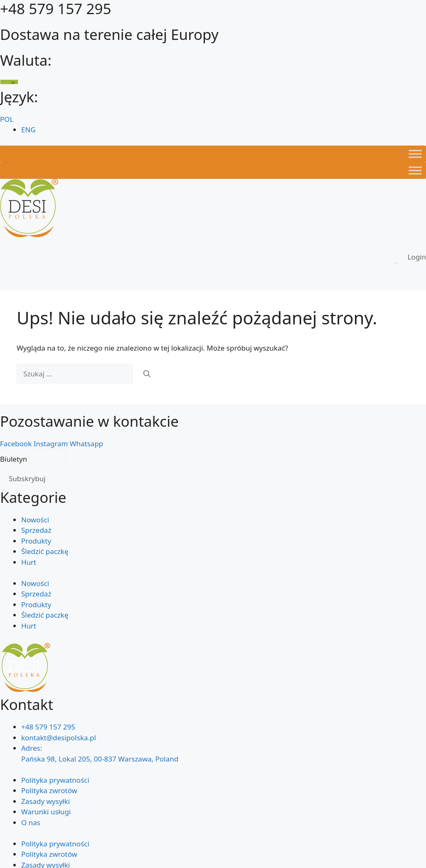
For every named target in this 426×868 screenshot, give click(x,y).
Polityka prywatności (55, 780)
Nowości (35, 520)
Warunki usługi (46, 812)
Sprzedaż (36, 530)
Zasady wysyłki (46, 801)
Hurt (29, 562)
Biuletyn (15, 459)
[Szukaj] (147, 374)
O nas (31, 822)
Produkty (36, 541)
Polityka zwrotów (49, 790)
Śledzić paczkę (45, 551)
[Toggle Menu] (415, 154)
